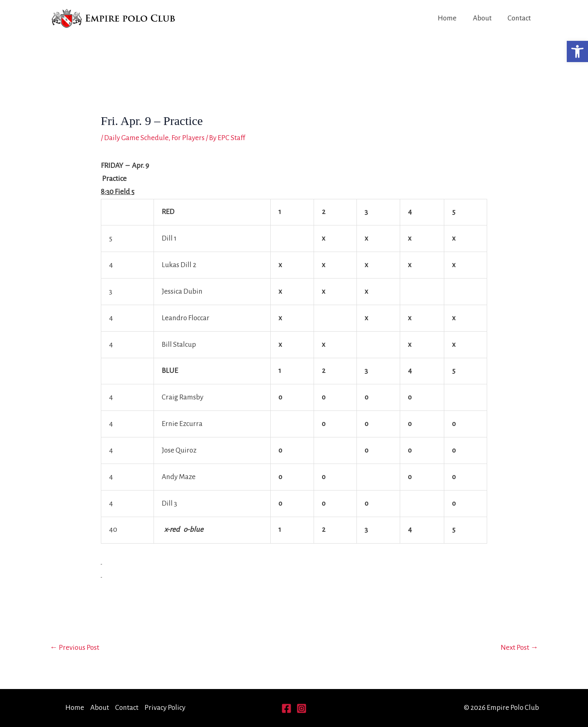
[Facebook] (286, 708)
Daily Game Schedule (136, 138)
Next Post (519, 648)
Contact (520, 18)
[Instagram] (302, 708)
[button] (577, 51)
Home (449, 18)
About (483, 18)
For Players (188, 138)
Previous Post (75, 648)
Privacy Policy (165, 708)
